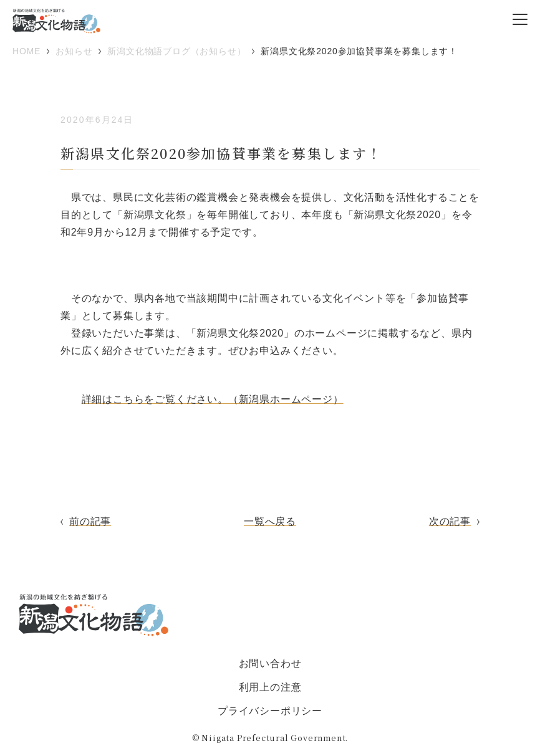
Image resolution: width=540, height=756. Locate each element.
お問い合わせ (270, 663)
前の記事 (90, 521)
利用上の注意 (270, 687)
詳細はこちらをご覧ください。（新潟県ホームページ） (213, 399)
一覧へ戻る (270, 521)
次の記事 (450, 521)
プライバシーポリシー (270, 711)
